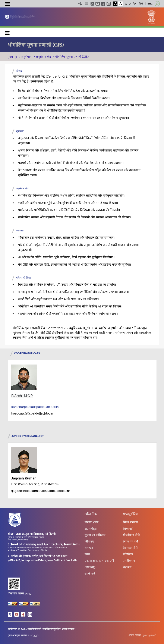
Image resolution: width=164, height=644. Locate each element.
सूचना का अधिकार (95, 535)
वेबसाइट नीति (131, 548)
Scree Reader (86, 4)
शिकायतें (128, 529)
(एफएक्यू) (90, 567)
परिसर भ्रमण (92, 522)
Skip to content (80, 4)
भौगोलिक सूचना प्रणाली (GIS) (71, 57)
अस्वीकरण (129, 561)
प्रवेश (87, 554)
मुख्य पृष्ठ (12, 57)
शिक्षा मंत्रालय (130, 522)
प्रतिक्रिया (128, 554)
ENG (150, 4)
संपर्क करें (90, 573)
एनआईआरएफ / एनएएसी (99, 561)
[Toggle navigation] (7, 4)
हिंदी (141, 4)
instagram (109, 4)
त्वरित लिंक (91, 514)
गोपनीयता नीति (132, 535)
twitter (92, 4)
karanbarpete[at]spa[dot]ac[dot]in (35, 407)
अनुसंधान (26, 57)
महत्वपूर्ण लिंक (131, 514)
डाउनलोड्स (91, 529)
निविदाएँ (89, 541)
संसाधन (89, 548)
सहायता (127, 567)
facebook (103, 4)
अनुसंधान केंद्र (43, 57)
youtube (98, 4)
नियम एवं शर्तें (130, 541)
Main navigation (7, 32)
